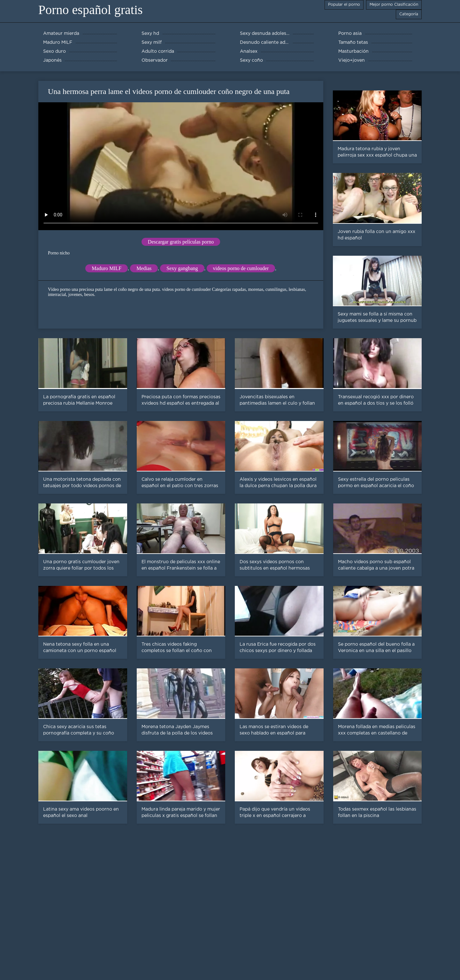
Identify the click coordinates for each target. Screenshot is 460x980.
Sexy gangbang (182, 268)
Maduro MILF (107, 268)
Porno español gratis (91, 10)
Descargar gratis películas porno (181, 242)
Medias (144, 268)
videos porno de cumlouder (241, 268)
